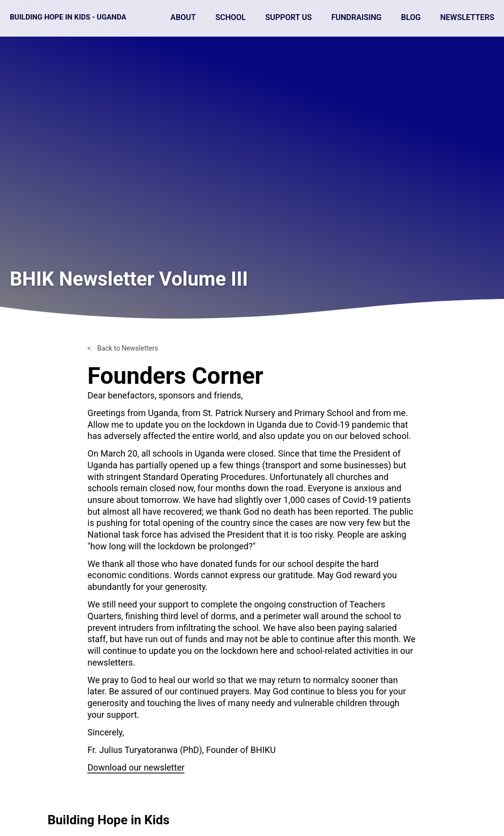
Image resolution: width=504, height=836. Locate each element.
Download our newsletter (136, 767)
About (183, 17)
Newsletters (467, 17)
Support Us (289, 17)
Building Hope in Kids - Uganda (68, 17)
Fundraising (356, 17)
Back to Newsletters (128, 348)
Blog (411, 17)
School (230, 17)
